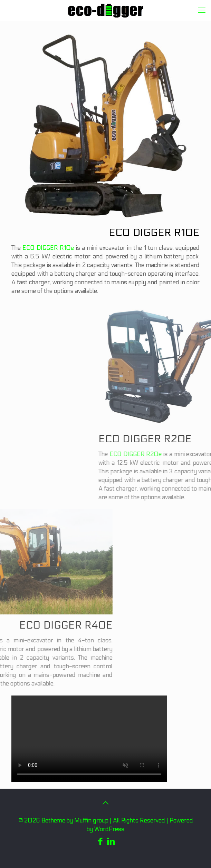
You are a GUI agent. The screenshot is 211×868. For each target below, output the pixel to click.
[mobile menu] (202, 10)
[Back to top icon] (106, 803)
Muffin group (91, 821)
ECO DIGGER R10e (49, 248)
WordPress (109, 829)
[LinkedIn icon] (111, 842)
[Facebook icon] (100, 842)
